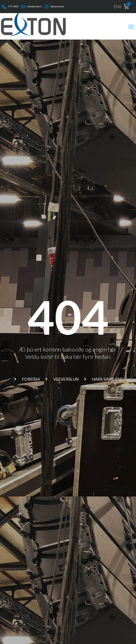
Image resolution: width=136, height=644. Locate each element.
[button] (131, 26)
